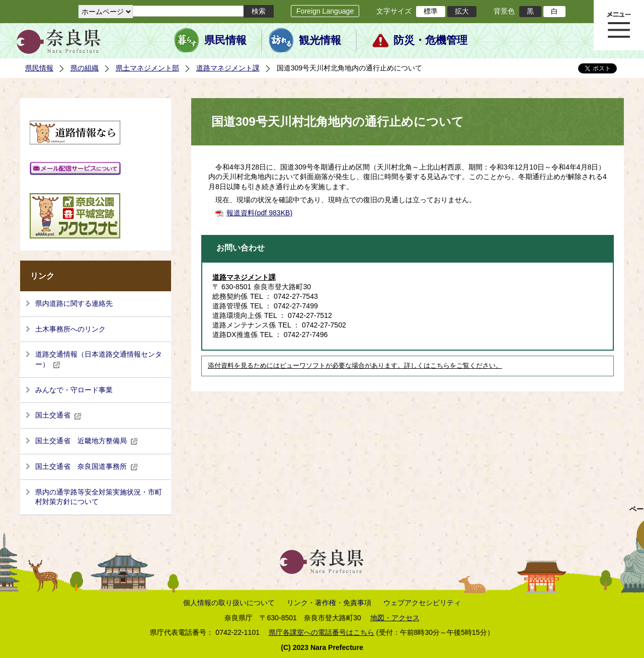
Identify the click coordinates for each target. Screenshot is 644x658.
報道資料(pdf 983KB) (259, 213)
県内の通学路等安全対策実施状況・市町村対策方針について (99, 497)
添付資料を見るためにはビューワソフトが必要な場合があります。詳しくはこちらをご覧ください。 (355, 366)
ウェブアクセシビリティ (422, 603)
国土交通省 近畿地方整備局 (87, 441)
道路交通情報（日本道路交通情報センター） (99, 359)
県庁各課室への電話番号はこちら (321, 632)
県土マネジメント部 (147, 68)
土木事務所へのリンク (70, 329)
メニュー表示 (619, 25)
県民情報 (225, 40)
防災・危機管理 (430, 40)
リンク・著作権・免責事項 (329, 603)
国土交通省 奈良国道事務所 (87, 466)
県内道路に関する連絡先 (74, 303)
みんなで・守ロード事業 (74, 390)
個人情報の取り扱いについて (229, 603)
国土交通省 (58, 415)
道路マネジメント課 (228, 68)
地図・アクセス (395, 618)
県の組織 (85, 68)
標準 (431, 11)
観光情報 (320, 40)
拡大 (462, 11)
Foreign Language (325, 11)
